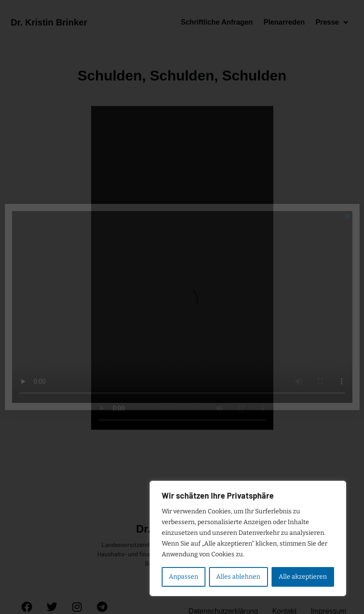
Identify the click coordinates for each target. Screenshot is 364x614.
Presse (332, 22)
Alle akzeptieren (303, 577)
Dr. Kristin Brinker (49, 22)
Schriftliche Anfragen (217, 22)
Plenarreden (284, 22)
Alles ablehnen (238, 577)
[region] (248, 538)
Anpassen (184, 577)
